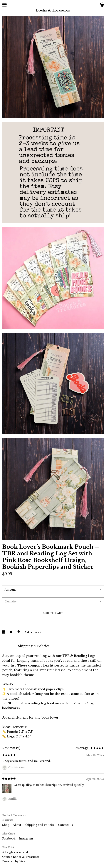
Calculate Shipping (18, 581)
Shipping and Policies (40, 825)
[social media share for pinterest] (19, 632)
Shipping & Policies (34, 646)
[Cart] (102, 6)
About (17, 825)
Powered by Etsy (14, 861)
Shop (6, 825)
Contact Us (65, 825)
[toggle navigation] (4, 5)
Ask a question (35, 632)
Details (8, 646)
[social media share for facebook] (4, 632)
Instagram (26, 839)
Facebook (9, 839)
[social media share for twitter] (12, 632)
